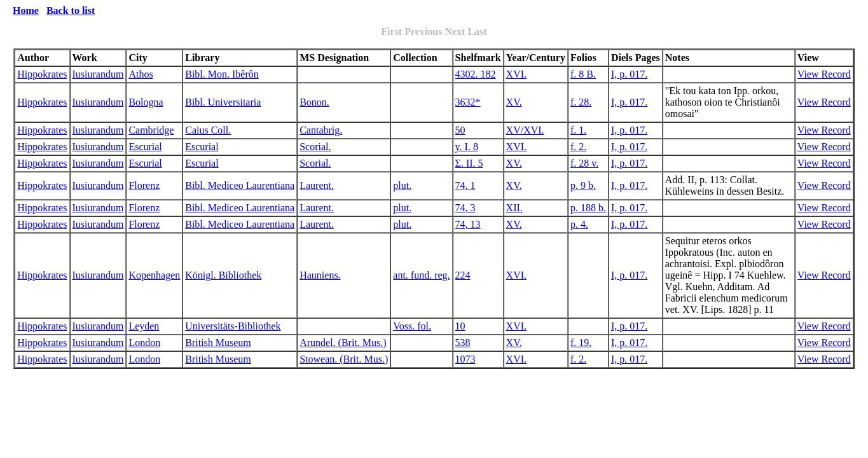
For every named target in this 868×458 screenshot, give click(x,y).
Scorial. (315, 147)
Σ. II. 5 (469, 163)
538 (463, 343)
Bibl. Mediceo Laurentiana (240, 185)
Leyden (144, 326)
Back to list (71, 10)
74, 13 (468, 224)
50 (460, 130)
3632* (468, 102)
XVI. (516, 74)
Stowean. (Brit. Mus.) (344, 359)
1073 (465, 359)
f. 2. (578, 147)
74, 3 (465, 208)
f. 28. (581, 102)
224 (463, 275)
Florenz (144, 185)
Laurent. (317, 185)
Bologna (146, 102)
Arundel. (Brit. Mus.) (343, 343)
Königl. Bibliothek (223, 275)
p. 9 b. (583, 185)
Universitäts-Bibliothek (233, 326)
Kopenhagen (154, 275)
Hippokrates (42, 74)
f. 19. (581, 343)
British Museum (218, 343)
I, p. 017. (629, 74)
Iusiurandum (98, 74)
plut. (402, 185)
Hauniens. (320, 275)
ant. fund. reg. (421, 275)
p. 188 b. (588, 208)
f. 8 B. (583, 74)
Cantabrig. (321, 130)
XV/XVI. (525, 130)
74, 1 (465, 185)
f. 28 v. (584, 163)
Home (26, 10)
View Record (824, 74)
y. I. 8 (467, 147)
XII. (514, 208)
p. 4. (579, 224)
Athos (141, 74)
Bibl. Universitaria (223, 102)
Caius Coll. (208, 130)
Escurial (145, 147)
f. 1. (578, 130)
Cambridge (151, 130)
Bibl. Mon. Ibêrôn (222, 74)
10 (460, 326)
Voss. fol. (412, 326)
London (144, 343)
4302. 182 (476, 74)
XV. (514, 102)
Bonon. (314, 102)
